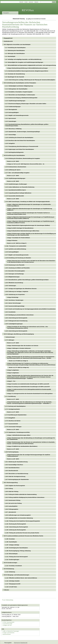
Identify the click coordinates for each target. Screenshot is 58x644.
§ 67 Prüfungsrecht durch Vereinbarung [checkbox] (16, 321)
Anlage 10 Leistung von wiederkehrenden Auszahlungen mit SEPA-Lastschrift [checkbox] (28, 387)
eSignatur (36, 2)
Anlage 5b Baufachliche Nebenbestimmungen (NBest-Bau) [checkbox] (23, 231)
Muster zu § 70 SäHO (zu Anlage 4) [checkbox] (18, 361)
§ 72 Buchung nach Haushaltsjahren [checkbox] (16, 406)
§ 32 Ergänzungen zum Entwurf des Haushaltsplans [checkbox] (20, 149)
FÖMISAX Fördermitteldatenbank (23, 642)
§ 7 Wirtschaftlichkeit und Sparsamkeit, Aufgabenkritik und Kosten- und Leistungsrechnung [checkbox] (31, 65)
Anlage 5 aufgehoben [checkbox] (13, 370)
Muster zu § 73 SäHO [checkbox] (13, 412)
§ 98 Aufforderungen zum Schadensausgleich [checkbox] (18, 515)
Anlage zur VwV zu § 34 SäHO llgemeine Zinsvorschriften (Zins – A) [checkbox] (26, 164)
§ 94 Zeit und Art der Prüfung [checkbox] (14, 503)
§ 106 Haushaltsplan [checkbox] (11, 542)
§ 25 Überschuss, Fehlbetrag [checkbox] (13, 129)
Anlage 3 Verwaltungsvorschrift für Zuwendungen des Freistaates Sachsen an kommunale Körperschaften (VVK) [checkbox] (28, 213)
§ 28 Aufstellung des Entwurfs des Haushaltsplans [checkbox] (19, 138)
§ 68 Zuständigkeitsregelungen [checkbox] (14, 324)
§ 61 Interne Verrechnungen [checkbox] (13, 303)
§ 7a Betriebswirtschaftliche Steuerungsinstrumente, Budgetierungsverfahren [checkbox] (27, 71)
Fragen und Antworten (9, 626)
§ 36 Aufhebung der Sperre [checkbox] (13, 170)
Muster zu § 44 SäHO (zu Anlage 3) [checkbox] (17, 243)
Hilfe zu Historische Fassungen (11, 625)
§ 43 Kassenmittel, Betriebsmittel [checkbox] (15, 196)
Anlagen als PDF (36, 619)
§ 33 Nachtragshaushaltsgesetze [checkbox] (15, 152)
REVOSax (28, 10)
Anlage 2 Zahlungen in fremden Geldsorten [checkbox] (19, 348)
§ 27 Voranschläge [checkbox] (11, 135)
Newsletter (36, 642)
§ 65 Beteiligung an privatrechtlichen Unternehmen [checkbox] (20, 315)
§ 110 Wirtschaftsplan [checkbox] (12, 554)
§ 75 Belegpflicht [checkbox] (10, 418)
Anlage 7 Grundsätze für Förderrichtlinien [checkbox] (19, 238)
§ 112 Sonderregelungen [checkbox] (12, 560)
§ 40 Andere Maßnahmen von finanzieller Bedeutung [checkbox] (20, 187)
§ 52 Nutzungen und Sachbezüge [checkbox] (15, 274)
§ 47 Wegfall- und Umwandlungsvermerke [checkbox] (17, 255)
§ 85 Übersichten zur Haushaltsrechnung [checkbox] (17, 474)
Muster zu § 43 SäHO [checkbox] (13, 199)
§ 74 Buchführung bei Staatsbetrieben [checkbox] (16, 415)
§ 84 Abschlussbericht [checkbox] (12, 471)
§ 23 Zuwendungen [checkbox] (11, 121)
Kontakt (26, 2)
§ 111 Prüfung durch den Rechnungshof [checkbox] (17, 557)
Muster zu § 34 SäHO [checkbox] (13, 161)
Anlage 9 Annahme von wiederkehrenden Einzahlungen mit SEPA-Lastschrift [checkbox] (28, 384)
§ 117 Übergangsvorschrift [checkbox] (13, 584)
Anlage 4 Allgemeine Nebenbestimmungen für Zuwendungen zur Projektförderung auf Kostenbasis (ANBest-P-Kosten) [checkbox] (31, 222)
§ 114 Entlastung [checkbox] (10, 572)
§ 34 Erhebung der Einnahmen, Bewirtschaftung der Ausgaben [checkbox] (23, 158)
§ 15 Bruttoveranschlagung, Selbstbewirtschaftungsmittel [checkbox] (21, 98)
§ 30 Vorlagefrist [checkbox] (10, 143)
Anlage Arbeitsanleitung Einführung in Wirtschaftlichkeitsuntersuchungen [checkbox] (27, 68)
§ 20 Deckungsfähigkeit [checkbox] (12, 112)
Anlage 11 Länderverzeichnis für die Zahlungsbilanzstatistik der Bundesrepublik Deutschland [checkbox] (29, 390)
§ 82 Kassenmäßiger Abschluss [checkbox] (14, 465)
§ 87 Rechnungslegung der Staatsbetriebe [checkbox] (17, 479)
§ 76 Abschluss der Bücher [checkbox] (13, 421)
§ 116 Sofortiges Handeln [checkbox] (13, 581)
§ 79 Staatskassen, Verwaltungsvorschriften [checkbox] (18, 432)
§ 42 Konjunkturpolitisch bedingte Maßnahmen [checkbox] (18, 193)
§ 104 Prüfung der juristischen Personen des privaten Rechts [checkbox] (22, 533)
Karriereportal (43, 642)
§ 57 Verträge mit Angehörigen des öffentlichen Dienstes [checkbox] (21, 289)
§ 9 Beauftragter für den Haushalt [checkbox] (15, 77)
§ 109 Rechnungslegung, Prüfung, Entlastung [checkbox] (18, 551)
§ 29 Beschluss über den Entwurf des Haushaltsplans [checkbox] (20, 140)
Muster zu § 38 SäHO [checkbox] (13, 181)
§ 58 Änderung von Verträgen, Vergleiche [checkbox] (17, 291)
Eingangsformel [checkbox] (8, 38)
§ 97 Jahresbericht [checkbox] (11, 512)
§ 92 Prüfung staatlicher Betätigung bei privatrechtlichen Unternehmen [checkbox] (25, 497)
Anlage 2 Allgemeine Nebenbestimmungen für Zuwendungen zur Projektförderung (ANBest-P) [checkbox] (30, 209)
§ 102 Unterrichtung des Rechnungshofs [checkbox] (17, 527)
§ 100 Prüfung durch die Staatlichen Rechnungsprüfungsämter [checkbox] (23, 521)
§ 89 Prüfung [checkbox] (9, 488)
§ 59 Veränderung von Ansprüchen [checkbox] (15, 294)
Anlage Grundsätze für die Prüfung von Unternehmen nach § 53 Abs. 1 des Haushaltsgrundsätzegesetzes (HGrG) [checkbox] (28, 327)
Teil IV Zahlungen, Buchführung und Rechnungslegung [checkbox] (19, 334)
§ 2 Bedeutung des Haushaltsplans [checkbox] (15, 50)
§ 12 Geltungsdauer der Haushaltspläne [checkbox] (16, 89)
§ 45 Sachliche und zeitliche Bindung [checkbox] (16, 249)
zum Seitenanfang (8, 600)
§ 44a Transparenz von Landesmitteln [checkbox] (16, 246)
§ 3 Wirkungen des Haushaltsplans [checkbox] (15, 53)
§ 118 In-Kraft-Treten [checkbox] (11, 587)
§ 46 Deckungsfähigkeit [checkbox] (12, 252)
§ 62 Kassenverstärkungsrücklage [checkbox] (15, 306)
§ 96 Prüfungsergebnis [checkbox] (12, 509)
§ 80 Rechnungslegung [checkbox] (12, 452)
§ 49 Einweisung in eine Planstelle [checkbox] (15, 265)
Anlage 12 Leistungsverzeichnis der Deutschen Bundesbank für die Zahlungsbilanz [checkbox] (30, 394)
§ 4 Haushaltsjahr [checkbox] (10, 56)
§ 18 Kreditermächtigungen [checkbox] (13, 107)
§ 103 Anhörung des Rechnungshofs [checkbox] (16, 530)
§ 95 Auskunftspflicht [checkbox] (11, 506)
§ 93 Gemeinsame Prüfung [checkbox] (13, 500)
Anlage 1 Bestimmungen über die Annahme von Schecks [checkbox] (23, 346)
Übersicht (21, 2)
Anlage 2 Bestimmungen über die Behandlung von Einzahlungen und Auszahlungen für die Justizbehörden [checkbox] (31, 439)
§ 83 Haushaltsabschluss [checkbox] (12, 468)
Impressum (31, 2)
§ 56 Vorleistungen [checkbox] (11, 286)
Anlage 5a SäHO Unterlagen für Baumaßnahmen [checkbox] (20, 228)
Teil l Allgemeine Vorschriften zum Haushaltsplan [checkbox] (17, 44)
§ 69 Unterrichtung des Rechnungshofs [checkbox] (16, 331)
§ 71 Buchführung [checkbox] (11, 396)
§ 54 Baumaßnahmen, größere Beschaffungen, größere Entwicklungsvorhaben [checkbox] (27, 280)
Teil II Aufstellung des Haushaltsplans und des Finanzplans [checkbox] (20, 83)
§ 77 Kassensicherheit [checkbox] (12, 424)
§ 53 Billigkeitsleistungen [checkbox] (13, 277)
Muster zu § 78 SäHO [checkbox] (13, 429)
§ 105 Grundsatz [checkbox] (10, 539)
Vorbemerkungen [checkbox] (10, 337)
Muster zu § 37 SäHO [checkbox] (13, 176)
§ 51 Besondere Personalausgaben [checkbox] (15, 271)
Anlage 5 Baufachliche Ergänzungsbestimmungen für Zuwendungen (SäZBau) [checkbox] (29, 225)
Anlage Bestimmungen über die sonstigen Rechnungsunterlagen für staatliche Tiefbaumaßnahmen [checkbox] (29, 455)
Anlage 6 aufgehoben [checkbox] (13, 373)
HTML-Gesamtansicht (37, 616)
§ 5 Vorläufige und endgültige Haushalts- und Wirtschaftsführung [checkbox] (23, 59)
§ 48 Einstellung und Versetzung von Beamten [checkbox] (18, 258)
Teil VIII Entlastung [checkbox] (9, 569)
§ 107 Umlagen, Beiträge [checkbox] (12, 545)
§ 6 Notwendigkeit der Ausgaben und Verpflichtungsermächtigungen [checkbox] (24, 62)
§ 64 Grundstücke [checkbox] (10, 312)
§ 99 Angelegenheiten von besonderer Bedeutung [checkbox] (19, 518)
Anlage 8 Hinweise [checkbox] (12, 240)
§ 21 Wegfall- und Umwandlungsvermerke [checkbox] (17, 115)
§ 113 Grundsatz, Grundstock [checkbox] (14, 566)
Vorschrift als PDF (36, 617)
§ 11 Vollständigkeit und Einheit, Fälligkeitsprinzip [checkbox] (19, 86)
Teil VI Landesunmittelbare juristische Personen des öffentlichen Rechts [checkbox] (23, 536)
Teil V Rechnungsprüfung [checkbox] (11, 483)
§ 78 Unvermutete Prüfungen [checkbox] (13, 427)
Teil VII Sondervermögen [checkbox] (10, 563)
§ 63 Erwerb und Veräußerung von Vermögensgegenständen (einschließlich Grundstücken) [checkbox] (30, 309)
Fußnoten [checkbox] (6, 590)
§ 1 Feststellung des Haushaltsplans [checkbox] (16, 48)
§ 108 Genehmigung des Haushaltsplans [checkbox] (17, 548)
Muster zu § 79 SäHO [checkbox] (13, 449)
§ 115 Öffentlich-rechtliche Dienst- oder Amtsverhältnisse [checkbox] (21, 578)
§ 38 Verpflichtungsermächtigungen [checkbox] (15, 178)
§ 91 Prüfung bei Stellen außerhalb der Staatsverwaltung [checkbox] (21, 494)
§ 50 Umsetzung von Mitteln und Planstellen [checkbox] (18, 268)
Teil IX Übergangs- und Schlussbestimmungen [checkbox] (16, 575)
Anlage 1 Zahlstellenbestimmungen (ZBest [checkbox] (19, 435)
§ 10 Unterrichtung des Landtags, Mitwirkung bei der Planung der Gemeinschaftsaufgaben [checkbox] (30, 80)
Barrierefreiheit (7, 628)
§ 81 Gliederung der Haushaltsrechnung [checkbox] (17, 462)
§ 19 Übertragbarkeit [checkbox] (11, 109)
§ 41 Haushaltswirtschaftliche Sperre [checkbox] (16, 190)
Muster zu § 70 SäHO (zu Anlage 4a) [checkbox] (19, 367)
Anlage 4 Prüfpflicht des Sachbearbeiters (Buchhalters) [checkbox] (22, 446)
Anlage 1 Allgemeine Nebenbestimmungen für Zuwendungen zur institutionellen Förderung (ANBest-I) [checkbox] (29, 205)
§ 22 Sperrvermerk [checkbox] (11, 118)
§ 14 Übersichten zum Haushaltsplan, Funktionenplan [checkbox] (20, 95)
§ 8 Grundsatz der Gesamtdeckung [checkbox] (15, 74)
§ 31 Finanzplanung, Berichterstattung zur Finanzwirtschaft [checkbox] (22, 146)
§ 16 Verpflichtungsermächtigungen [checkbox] (15, 101)
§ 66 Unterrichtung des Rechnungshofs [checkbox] (16, 318)
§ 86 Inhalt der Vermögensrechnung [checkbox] (15, 476)
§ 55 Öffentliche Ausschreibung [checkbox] (14, 283)
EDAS (50, 642)
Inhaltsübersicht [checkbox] (8, 41)
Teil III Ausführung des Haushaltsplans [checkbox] (14, 155)
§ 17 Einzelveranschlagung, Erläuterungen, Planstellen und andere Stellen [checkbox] (26, 104)
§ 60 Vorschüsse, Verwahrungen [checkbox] (14, 300)
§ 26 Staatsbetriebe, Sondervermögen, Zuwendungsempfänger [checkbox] (23, 132)
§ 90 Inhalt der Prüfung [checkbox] (12, 491)
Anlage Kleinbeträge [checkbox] (13, 297)
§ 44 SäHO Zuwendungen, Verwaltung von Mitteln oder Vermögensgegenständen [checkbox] (28, 202)
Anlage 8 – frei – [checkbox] (12, 381)
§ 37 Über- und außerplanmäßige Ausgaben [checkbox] (17, 173)
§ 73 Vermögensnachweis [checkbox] (13, 409)
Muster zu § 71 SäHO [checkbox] (13, 399)
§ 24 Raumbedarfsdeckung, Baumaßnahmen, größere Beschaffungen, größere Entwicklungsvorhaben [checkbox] (27, 125)
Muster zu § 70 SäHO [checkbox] (13, 343)
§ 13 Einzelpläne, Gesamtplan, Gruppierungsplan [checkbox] (19, 92)
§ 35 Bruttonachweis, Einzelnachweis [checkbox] (16, 167)
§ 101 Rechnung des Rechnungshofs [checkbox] (16, 524)
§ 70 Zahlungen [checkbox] (10, 340)
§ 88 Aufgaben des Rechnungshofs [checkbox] (15, 486)
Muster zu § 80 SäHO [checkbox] (13, 459)
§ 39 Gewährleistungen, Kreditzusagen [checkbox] (16, 184)
